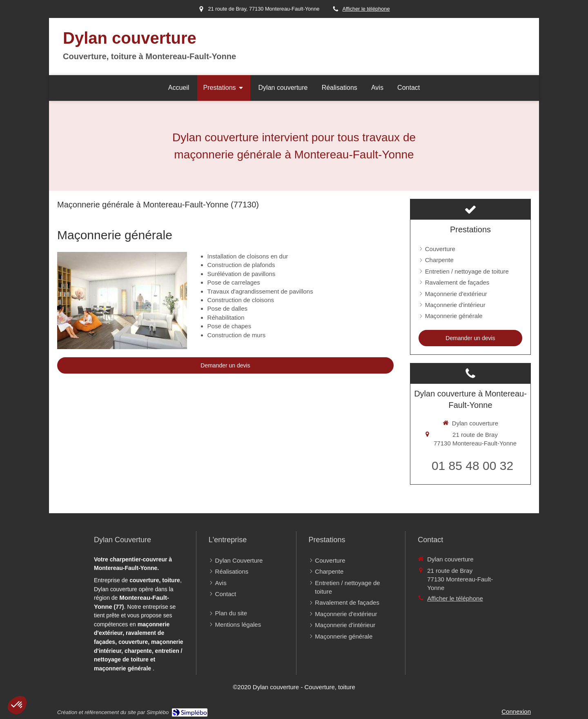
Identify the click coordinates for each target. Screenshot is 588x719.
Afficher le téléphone (366, 9)
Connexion (516, 711)
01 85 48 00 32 (472, 466)
